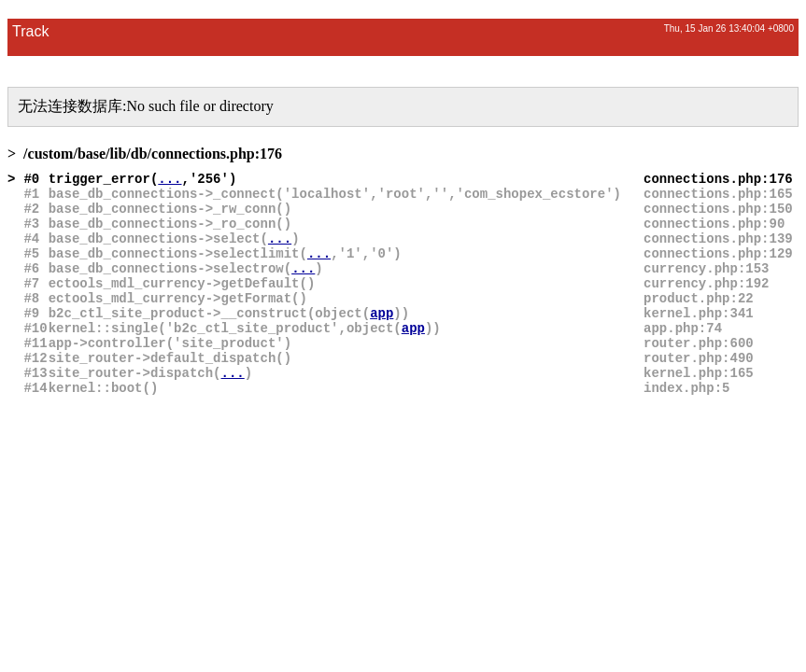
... (170, 179)
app (382, 314)
